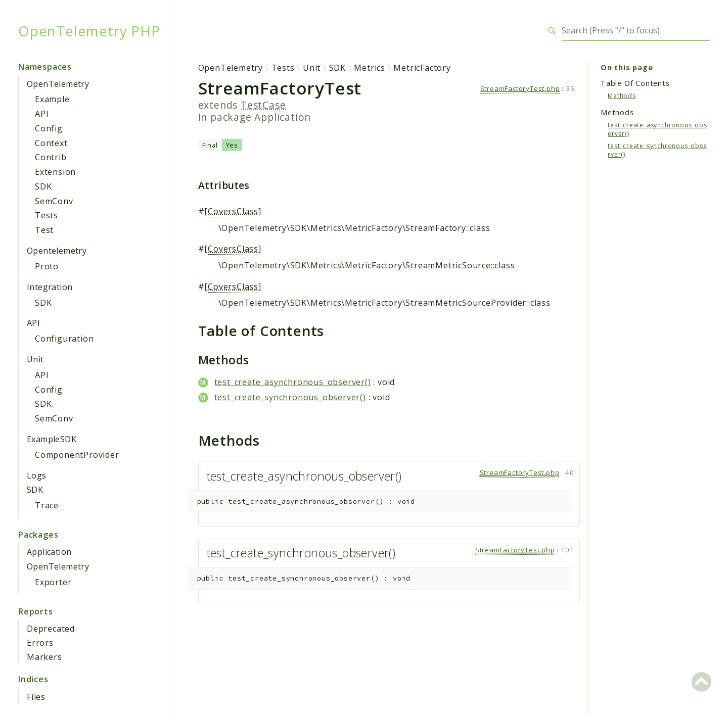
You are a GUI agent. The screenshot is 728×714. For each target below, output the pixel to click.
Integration (50, 287)
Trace (47, 505)
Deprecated (51, 629)
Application (49, 552)
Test (44, 230)
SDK (43, 186)
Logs (37, 475)
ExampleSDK (52, 439)
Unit (35, 359)
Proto (47, 266)
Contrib (51, 157)
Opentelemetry (57, 251)
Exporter (53, 582)
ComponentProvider (77, 455)
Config (49, 128)
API (42, 114)
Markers (44, 657)
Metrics (370, 68)
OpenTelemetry (58, 84)
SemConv (54, 201)
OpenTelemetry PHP (89, 31)
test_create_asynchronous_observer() (293, 382)
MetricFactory (422, 68)
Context (51, 143)
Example (52, 99)
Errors (40, 643)
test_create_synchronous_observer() (290, 397)
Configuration (64, 339)
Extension (55, 172)
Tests (47, 215)
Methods (622, 96)
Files (36, 697)
